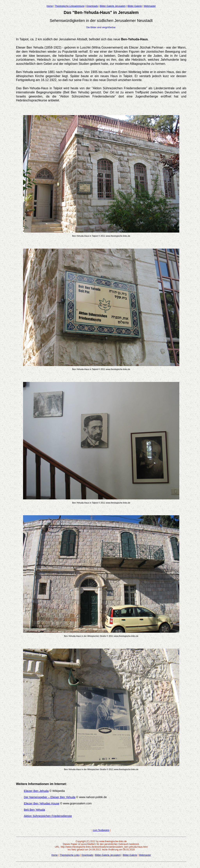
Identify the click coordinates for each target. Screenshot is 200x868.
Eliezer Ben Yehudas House (42, 803)
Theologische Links (70, 855)
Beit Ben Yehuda (34, 810)
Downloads (92, 6)
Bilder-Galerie (135, 6)
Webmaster (150, 6)
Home (50, 6)
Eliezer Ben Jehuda (36, 791)
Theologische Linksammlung (70, 6)
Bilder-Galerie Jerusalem (113, 6)
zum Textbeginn (101, 830)
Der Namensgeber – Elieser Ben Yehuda (50, 797)
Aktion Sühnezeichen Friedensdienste (48, 816)
